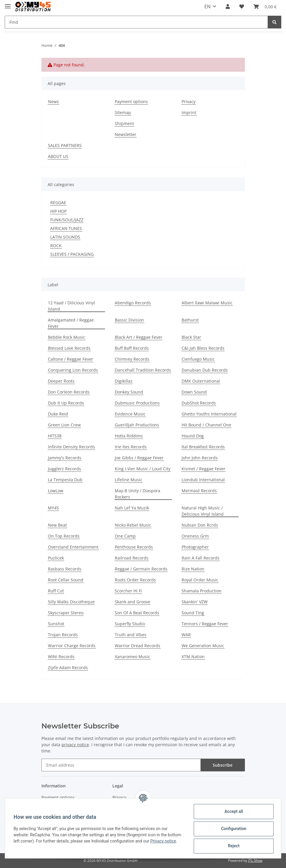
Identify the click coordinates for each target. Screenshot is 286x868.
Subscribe (223, 765)
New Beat (57, 525)
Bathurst (190, 320)
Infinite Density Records (71, 447)
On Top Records (64, 536)
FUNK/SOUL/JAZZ (67, 220)
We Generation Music (203, 646)
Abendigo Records (133, 303)
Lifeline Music (129, 480)
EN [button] (207, 7)
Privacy (189, 101)
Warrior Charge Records (72, 646)
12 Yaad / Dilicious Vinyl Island (71, 306)
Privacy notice (164, 841)
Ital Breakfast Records (203, 447)
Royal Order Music (200, 580)
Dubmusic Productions (137, 403)
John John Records (200, 458)
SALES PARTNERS (65, 145)
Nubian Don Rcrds (200, 525)
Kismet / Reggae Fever (203, 469)
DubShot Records (199, 403)
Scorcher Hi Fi (128, 591)
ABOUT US (58, 156)
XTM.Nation (193, 657)
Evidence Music (130, 414)
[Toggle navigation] (8, 4)
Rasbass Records (65, 569)
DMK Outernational (201, 381)
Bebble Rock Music (67, 337)
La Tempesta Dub (65, 480)
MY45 (53, 508)
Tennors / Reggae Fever (205, 624)
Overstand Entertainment (73, 547)
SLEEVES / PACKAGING (72, 254)
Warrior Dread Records (138, 646)
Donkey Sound (129, 392)
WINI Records (61, 657)
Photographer (195, 547)
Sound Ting (193, 613)
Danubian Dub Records (205, 370)
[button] (228, 7)
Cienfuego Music (198, 359)
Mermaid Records (199, 491)
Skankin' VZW (195, 602)
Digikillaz (124, 381)
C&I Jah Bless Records (203, 348)
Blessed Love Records (69, 348)
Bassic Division (129, 320)
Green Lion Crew (64, 425)
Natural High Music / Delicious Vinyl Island (203, 511)
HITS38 (55, 436)
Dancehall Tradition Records (143, 370)
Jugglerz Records (64, 469)
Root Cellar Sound (66, 580)
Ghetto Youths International (209, 414)
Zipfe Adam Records (68, 668)
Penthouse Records (134, 547)
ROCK (56, 246)
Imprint (189, 112)
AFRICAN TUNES (66, 228)
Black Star (191, 337)
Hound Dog (193, 436)
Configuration (233, 829)
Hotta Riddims (129, 436)
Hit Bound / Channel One (206, 425)
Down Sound (194, 392)
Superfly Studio (130, 624)
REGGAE (58, 203)
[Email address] (121, 765)
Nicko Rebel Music (133, 525)
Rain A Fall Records (201, 558)
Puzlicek (56, 558)
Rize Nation (193, 569)
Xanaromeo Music (133, 657)
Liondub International (203, 480)
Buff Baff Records (132, 348)
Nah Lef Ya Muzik (132, 508)
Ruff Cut (56, 591)
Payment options (131, 101)
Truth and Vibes (131, 635)
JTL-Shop (255, 860)
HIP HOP (58, 211)
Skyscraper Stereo (66, 613)
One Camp (125, 536)
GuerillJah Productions (137, 425)
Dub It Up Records (66, 403)
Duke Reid (58, 414)
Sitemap (123, 112)
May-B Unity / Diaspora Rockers (138, 494)
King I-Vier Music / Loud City (143, 469)
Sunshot (56, 624)
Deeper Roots (61, 381)
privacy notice (75, 745)
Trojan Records (63, 635)
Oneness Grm (195, 536)
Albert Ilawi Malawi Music (207, 303)
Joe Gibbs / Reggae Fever (139, 458)
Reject (233, 846)
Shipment (124, 123)
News (53, 101)
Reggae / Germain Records (141, 569)
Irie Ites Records (131, 447)
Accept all (233, 811)
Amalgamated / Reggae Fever (71, 323)
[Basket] (265, 7)
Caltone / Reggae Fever (71, 359)
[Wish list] (242, 7)
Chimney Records (132, 359)
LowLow (56, 491)
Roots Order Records (135, 580)
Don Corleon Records (69, 392)
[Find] (136, 22)
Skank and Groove (133, 602)
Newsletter (126, 134)
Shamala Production (202, 591)
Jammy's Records (65, 458)
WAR (186, 635)
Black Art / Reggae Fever (139, 337)
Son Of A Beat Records (137, 613)
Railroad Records (132, 558)
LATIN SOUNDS (65, 237)
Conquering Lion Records (73, 370)
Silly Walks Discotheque (71, 602)
